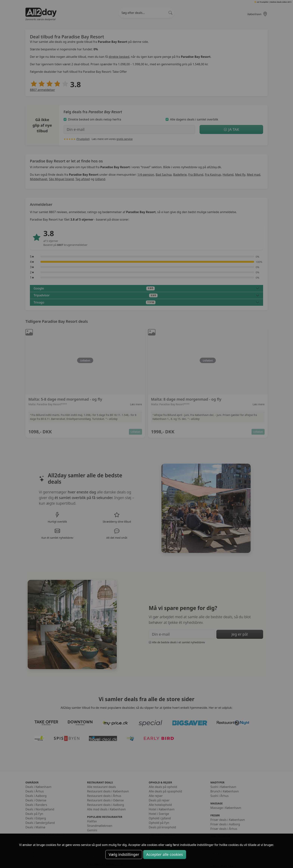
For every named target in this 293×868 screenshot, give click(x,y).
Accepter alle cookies (165, 854)
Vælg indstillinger (124, 854)
